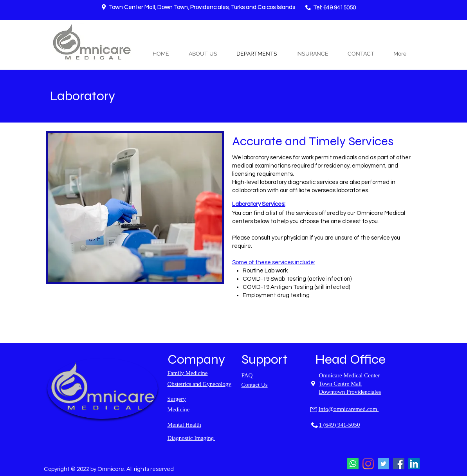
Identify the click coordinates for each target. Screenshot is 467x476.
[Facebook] (399, 464)
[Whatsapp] (353, 464)
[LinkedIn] (414, 464)
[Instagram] (368, 464)
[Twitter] (383, 464)
